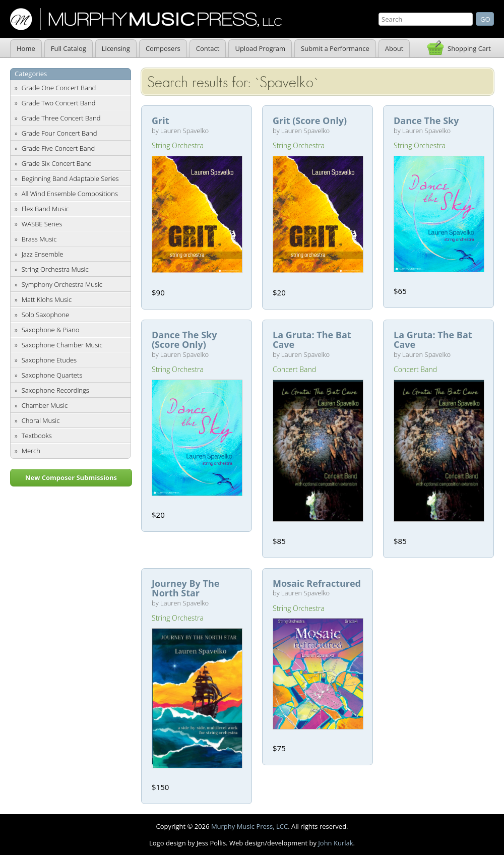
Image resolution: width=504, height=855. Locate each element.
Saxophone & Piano (51, 330)
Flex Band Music (45, 209)
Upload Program (260, 48)
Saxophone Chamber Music (62, 345)
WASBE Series (42, 224)
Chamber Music (45, 405)
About (394, 48)
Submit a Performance (335, 48)
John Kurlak (335, 843)
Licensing (116, 48)
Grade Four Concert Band (59, 133)
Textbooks (37, 436)
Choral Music (41, 420)
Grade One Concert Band (59, 88)
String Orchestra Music (55, 269)
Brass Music (39, 239)
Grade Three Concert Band (61, 118)
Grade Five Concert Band (58, 148)
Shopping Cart (469, 48)
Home (26, 48)
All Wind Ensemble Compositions (70, 194)
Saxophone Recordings (55, 390)
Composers (163, 48)
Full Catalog (69, 48)
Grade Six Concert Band (57, 163)
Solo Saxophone (46, 315)
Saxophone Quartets (52, 375)
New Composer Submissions (71, 477)
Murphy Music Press (146, 19)
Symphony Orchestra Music (62, 284)
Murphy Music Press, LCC (249, 826)
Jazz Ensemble (43, 254)
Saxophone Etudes (49, 360)
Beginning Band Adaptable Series (70, 178)
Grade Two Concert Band (59, 103)
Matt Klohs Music (47, 299)
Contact (208, 48)
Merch (31, 451)
